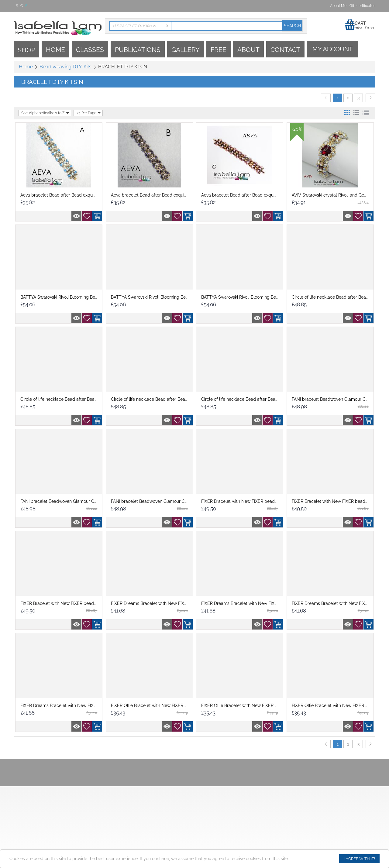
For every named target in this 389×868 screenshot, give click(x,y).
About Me (338, 6)
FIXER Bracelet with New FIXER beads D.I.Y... (245, 501)
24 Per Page (89, 113)
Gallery (186, 50)
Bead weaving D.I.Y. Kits (65, 67)
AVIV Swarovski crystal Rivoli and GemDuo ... (336, 195)
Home (55, 50)
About (248, 50)
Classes (90, 50)
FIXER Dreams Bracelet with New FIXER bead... (157, 603)
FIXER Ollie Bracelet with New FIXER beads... (155, 705)
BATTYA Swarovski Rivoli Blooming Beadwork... (66, 297)
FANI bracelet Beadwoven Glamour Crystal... (336, 399)
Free (219, 50)
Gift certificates (362, 6)
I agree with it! (359, 859)
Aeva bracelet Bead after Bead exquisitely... (64, 195)
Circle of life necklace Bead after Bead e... (333, 297)
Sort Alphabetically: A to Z (45, 113)
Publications (138, 50)
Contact (285, 50)
